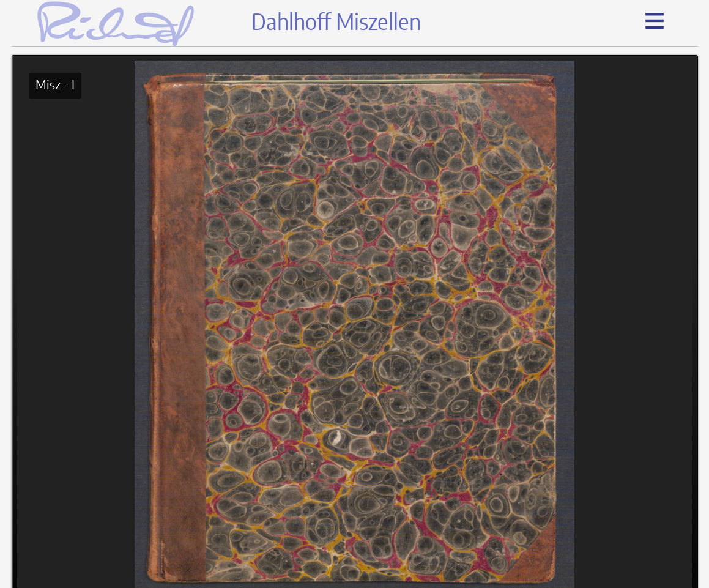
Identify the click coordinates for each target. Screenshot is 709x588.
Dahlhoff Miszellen (336, 23)
